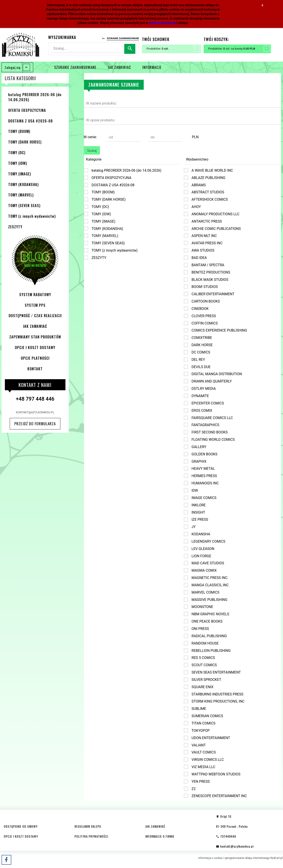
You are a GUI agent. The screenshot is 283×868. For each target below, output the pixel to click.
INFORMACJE (152, 67)
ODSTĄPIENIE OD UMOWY (21, 826)
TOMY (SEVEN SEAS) (24, 206)
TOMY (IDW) (18, 163)
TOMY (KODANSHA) (23, 184)
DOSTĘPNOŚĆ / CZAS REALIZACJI (35, 316)
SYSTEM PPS (35, 305)
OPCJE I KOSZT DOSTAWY (35, 348)
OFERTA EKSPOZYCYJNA (27, 110)
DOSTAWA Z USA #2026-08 (31, 121)
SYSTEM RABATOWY (35, 295)
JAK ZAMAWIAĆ (119, 67)
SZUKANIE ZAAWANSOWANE (75, 67)
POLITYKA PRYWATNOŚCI (91, 836)
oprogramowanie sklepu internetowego (247, 858)
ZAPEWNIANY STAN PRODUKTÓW (35, 337)
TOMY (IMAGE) (20, 174)
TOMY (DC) (17, 153)
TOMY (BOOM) (19, 131)
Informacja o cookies (210, 858)
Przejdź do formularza (35, 424)
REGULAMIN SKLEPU (88, 826)
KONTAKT (35, 369)
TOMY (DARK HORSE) (25, 142)
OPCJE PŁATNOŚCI (35, 358)
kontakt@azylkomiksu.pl (35, 412)
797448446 (226, 836)
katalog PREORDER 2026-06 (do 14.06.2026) (35, 97)
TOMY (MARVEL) (21, 195)
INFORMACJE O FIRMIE (160, 836)
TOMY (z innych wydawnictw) (32, 216)
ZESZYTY (15, 227)
